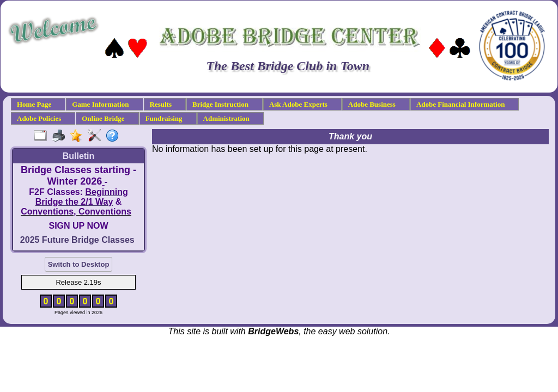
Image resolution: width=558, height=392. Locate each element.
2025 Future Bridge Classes (77, 240)
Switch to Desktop (79, 264)
